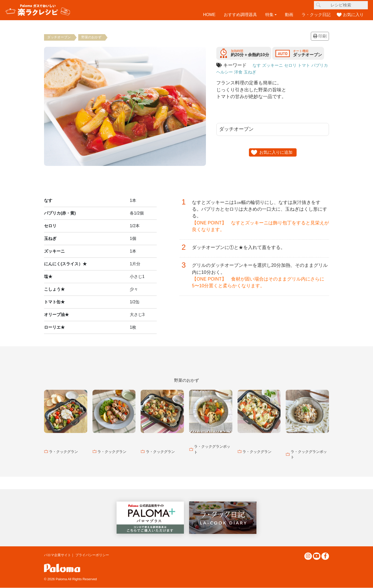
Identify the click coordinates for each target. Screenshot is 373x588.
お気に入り (353, 15)
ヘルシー (236, 72)
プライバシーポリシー (92, 555)
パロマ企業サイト (58, 555)
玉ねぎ (264, 72)
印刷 (320, 36)
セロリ (295, 65)
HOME (209, 15)
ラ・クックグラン (63, 452)
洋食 (252, 72)
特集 (269, 15)
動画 (289, 15)
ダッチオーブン (59, 37)
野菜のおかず (92, 37)
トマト (310, 65)
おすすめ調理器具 (240, 15)
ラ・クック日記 (316, 15)
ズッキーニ (275, 65)
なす (257, 65)
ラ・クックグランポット (212, 450)
